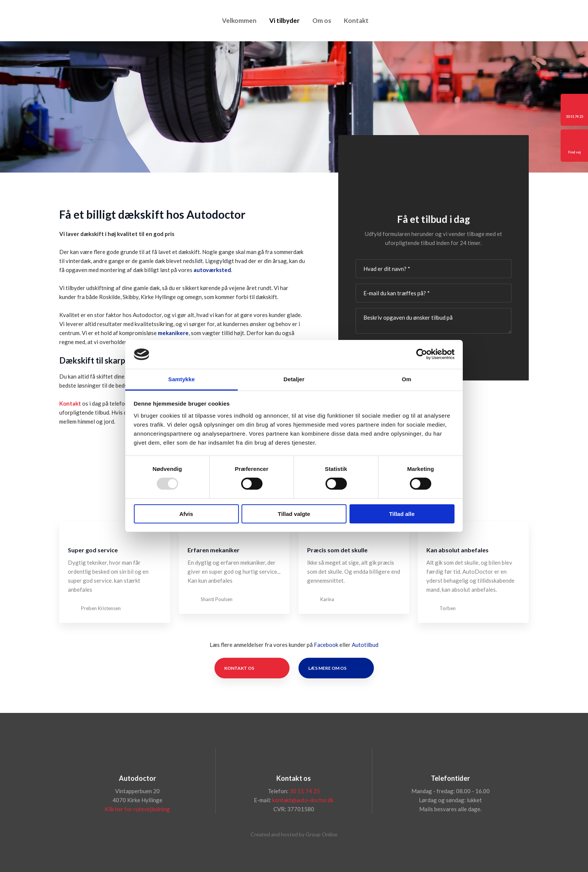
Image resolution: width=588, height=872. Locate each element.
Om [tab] (406, 379)
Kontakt (356, 20)
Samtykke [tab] (182, 379)
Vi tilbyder (284, 20)
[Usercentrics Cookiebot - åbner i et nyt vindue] (422, 354)
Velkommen (239, 20)
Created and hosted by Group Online (294, 834)
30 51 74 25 (305, 791)
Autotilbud (365, 645)
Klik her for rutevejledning (137, 809)
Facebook (326, 645)
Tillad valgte (294, 514)
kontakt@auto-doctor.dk (303, 800)
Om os (322, 20)
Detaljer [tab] (294, 379)
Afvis (186, 514)
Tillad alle (402, 514)
